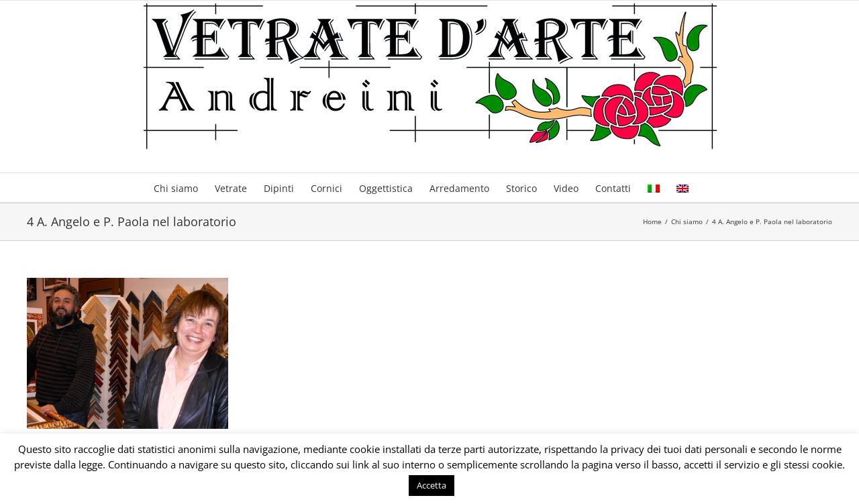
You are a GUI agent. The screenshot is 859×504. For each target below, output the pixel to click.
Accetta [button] (432, 485)
